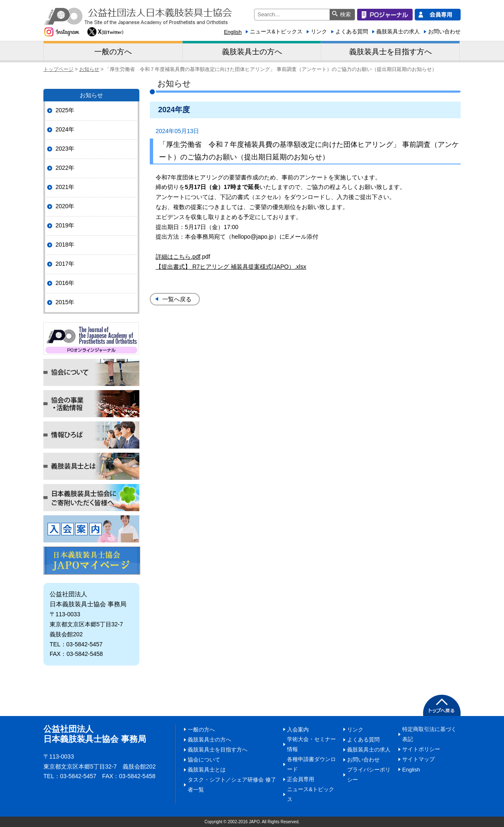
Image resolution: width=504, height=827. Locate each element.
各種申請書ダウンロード (311, 764)
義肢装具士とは (91, 466)
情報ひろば (91, 435)
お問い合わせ (444, 32)
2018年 (65, 245)
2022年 (65, 168)
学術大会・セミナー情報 (311, 744)
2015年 (65, 302)
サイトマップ (418, 759)
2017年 (65, 264)
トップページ (58, 69)
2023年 (65, 149)
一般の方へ (113, 52)
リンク (319, 32)
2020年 (65, 206)
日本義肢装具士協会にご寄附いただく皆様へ (91, 498)
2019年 (65, 225)
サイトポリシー (421, 749)
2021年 (65, 187)
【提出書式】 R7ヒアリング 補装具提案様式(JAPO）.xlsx (231, 267)
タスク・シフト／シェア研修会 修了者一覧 (232, 785)
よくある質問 (352, 32)
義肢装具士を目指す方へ (391, 52)
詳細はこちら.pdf (178, 257)
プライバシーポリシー (369, 775)
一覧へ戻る (177, 299)
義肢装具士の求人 (398, 32)
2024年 (65, 129)
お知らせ (89, 69)
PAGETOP (442, 705)
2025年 (65, 110)
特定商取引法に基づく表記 (429, 734)
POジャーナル (91, 338)
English (233, 32)
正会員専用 (301, 779)
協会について (91, 372)
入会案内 (91, 529)
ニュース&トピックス (276, 32)
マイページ (92, 561)
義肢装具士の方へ (252, 52)
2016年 (65, 283)
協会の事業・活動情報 (91, 404)
